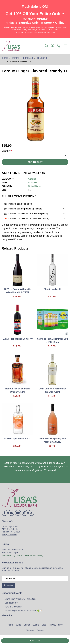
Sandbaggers (11, 603)
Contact (40, 630)
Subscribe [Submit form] (8, 585)
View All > (7, 615)
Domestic (33, 182)
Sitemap (30, 630)
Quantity (7, 151)
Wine (19, 625)
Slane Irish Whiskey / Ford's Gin (20, 599)
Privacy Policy (56, 625)
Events (36, 625)
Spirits (27, 625)
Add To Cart (35, 162)
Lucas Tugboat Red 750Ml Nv (17, 339)
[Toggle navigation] (66, 46)
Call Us (35, 641)
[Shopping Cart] (59, 46)
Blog (44, 625)
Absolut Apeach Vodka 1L (18, 439)
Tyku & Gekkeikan (13, 607)
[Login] (53, 46)
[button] (47, 46)
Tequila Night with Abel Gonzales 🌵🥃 (23, 611)
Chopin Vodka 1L (52, 289)
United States (35, 186)
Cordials (32, 179)
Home (10, 625)
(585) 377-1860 (9, 534)
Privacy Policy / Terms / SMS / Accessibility (22, 556)
